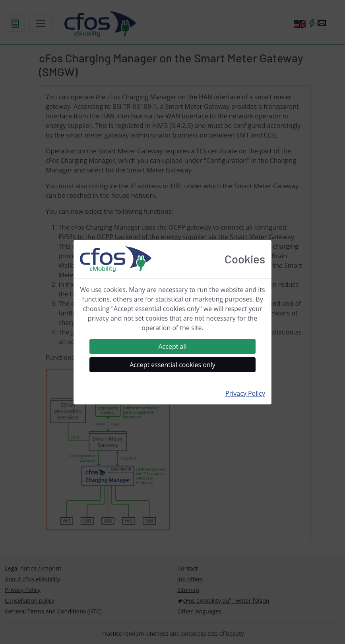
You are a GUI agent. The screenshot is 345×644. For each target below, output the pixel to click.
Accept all (172, 346)
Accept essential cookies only (172, 365)
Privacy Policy (245, 393)
